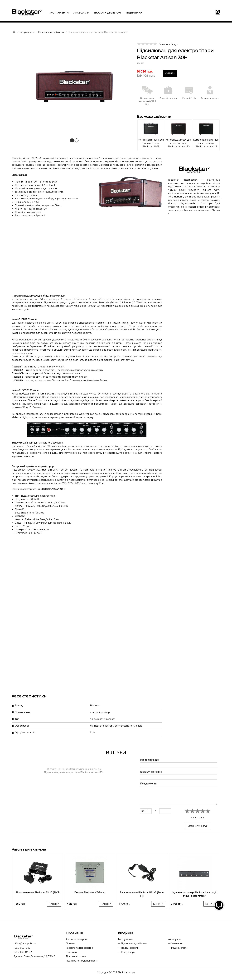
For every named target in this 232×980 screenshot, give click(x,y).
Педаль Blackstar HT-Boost (90, 893)
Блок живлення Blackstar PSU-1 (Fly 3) (38, 893)
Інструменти (59, 13)
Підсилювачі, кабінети (51, 32)
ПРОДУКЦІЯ (126, 933)
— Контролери (127, 952)
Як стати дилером (108, 13)
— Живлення (176, 943)
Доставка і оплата (76, 956)
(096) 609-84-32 (23, 952)
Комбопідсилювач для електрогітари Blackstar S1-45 (151, 143)
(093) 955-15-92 (22, 948)
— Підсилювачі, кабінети (132, 943)
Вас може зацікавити (154, 117)
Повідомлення (149, 784)
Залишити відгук (168, 44)
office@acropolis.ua (25, 943)
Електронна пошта (151, 772)
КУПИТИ (170, 73)
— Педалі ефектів (128, 948)
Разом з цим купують (29, 849)
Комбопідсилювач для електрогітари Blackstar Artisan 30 (178, 143)
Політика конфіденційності (81, 961)
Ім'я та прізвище (149, 760)
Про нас (71, 943)
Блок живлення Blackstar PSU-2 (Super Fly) (142, 894)
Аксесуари (81, 13)
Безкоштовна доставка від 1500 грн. (147, 101)
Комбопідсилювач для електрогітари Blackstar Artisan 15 (206, 143)
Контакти (71, 952)
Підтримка (134, 13)
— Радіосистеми (178, 948)
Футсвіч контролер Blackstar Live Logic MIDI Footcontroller (194, 894)
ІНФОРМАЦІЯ (74, 933)
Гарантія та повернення (80, 948)
